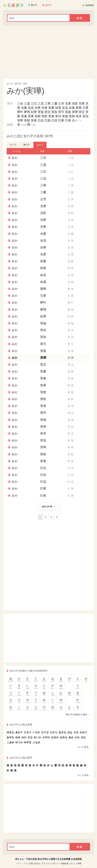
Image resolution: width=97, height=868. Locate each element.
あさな (62, 732)
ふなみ (36, 742)
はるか (55, 737)
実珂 (58, 116)
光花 (31, 108)
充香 (43, 227)
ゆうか (19, 742)
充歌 (75, 104)
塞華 (79, 108)
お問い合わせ (34, 863)
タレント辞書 (76, 863)
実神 (72, 116)
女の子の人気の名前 (19, 725)
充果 (68, 104)
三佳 (20, 104)
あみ (71, 737)
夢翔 (27, 112)
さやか (46, 737)
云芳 (61, 104)
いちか (36, 732)
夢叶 (20, 112)
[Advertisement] (48, 52)
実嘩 (75, 112)
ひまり (28, 732)
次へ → (77, 120)
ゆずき (28, 742)
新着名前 (65, 863)
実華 (20, 120)
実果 (31, 116)
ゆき (18, 737)
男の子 (27, 145)
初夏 (51, 108)
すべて (13, 145)
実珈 (65, 116)
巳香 (68, 120)
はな (70, 732)
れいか (38, 737)
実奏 (24, 116)
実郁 (27, 120)
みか (15, 158)
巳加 (47, 120)
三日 (34, 104)
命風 (72, 108)
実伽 (41, 112)
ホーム (10, 84)
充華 (82, 104)
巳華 (61, 120)
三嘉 (27, 104)
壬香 (85, 108)
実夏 (43, 371)
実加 (54, 112)
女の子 (18, 84)
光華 (38, 108)
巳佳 (41, 120)
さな (30, 737)
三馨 (54, 104)
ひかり (54, 732)
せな (83, 737)
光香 (44, 108)
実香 (34, 120)
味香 (58, 108)
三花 (41, 104)
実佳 (47, 112)
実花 (85, 116)
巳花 (54, 120)
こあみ (10, 742)
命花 (65, 108)
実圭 (82, 112)
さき (76, 732)
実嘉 (68, 112)
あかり (19, 732)
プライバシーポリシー (51, 863)
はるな (64, 737)
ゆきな (10, 732)
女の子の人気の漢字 (19, 758)
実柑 (38, 116)
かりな (45, 732)
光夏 (24, 108)
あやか (10, 737)
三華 (47, 104)
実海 (51, 116)
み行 (25, 84)
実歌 (44, 116)
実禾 (79, 116)
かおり (83, 732)
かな (77, 737)
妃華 (34, 112)
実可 (61, 112)
